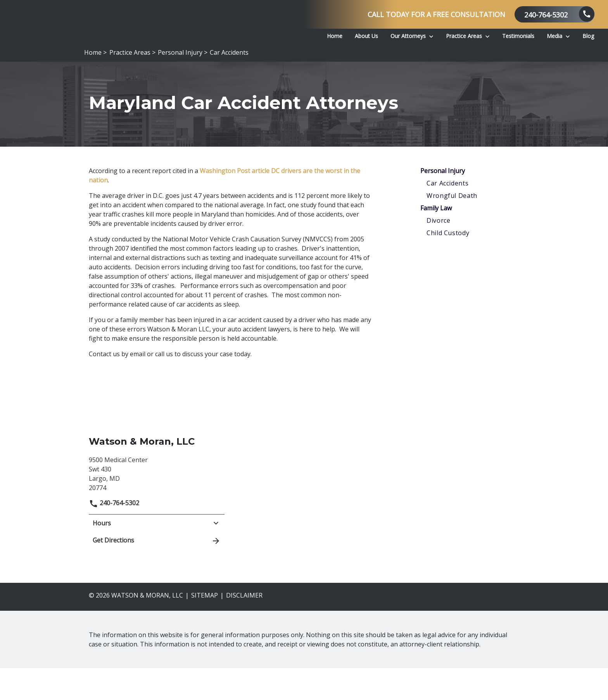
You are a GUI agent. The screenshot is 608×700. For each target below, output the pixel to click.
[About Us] (366, 36)
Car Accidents (447, 215)
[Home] (335, 36)
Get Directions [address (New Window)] (157, 572)
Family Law (436, 240)
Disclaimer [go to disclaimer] (244, 627)
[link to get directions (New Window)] (157, 505)
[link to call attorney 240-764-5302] (554, 14)
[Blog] (588, 36)
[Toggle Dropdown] (431, 36)
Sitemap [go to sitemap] (205, 627)
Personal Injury (443, 203)
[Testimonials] (518, 36)
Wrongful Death (452, 227)
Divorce (438, 252)
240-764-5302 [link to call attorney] (114, 535)
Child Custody (448, 265)
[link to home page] (120, 37)
